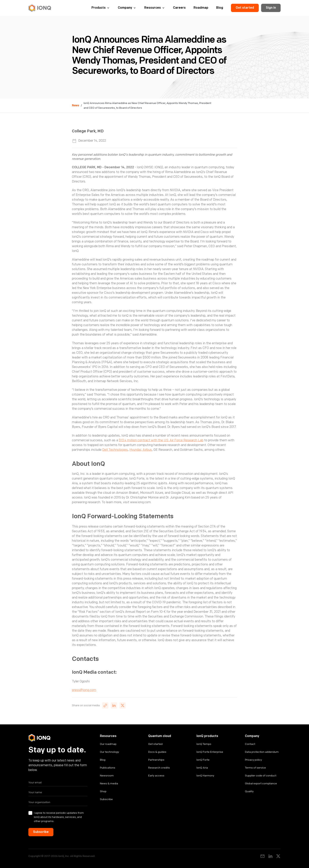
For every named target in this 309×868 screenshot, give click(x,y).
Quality (249, 791)
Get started (245, 8)
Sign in (271, 8)
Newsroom (107, 776)
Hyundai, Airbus (141, 450)
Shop (103, 791)
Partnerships (156, 760)
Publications (108, 768)
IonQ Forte (203, 760)
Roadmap (201, 8)
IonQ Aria (202, 768)
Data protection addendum (262, 752)
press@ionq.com (84, 690)
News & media (109, 783)
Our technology (109, 752)
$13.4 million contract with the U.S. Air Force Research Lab (161, 440)
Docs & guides (157, 752)
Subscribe (106, 799)
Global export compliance (261, 783)
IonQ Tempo (204, 744)
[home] (40, 8)
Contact (250, 744)
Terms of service (255, 768)
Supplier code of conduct (261, 776)
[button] (101, 8)
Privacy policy (253, 760)
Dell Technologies (115, 450)
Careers (179, 8)
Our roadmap (108, 744)
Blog (220, 8)
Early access (156, 776)
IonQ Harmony (205, 776)
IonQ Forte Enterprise (210, 752)
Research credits (159, 768)
